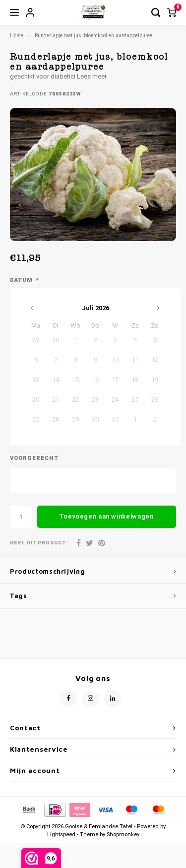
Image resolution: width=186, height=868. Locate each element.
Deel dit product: (39, 543)
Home (17, 36)
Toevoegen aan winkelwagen (106, 516)
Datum (24, 280)
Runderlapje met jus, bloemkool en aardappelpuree (93, 36)
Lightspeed (61, 834)
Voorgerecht (34, 458)
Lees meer (92, 76)
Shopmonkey (123, 834)
